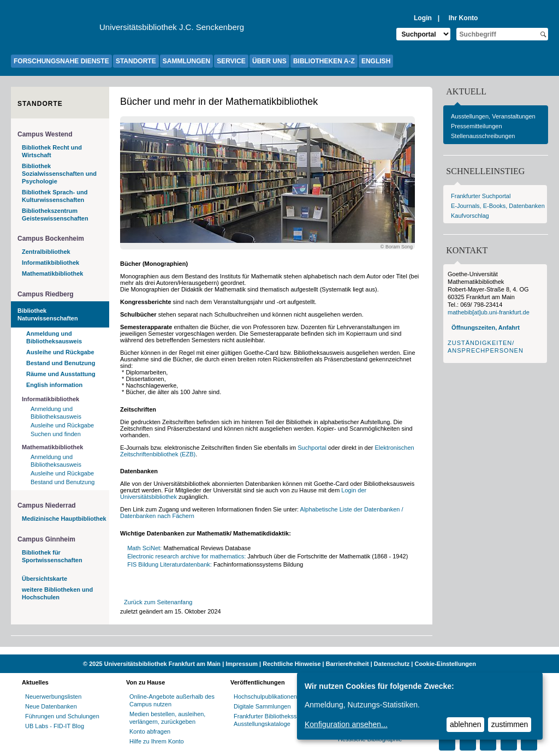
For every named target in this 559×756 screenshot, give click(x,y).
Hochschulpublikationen (265, 697)
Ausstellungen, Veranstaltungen (493, 116)
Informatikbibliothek (50, 263)
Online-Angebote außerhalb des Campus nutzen (172, 700)
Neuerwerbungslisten (53, 697)
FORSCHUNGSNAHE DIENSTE (61, 61)
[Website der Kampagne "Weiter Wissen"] (279, 651)
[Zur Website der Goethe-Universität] (55, 30)
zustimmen (510, 724)
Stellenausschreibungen (483, 136)
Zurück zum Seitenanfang (158, 602)
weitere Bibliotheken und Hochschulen (57, 593)
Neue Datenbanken (51, 706)
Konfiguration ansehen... (346, 724)
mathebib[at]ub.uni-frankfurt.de (489, 312)
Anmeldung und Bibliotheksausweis (54, 337)
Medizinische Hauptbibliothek (64, 519)
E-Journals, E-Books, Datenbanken (498, 206)
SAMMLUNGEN (186, 61)
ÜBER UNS (269, 61)
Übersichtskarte (44, 579)
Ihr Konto (463, 18)
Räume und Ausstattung (61, 374)
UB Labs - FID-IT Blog (55, 726)
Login (423, 18)
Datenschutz (392, 664)
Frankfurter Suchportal (481, 196)
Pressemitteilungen (477, 126)
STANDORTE (136, 61)
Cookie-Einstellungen (445, 664)
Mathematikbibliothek (52, 273)
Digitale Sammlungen (262, 706)
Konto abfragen (150, 731)
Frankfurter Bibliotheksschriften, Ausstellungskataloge (276, 720)
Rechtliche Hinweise (292, 664)
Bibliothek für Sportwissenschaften (52, 556)
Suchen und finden (56, 434)
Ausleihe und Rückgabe (60, 352)
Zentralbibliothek (46, 252)
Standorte (40, 104)
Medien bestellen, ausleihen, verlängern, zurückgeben (167, 718)
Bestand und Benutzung (61, 363)
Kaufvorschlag (470, 216)
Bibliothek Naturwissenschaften (48, 314)
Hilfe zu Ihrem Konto (157, 741)
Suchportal (312, 448)
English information (54, 385)
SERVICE (231, 61)
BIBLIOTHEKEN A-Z (324, 61)
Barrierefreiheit (347, 664)
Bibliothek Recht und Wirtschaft (52, 151)
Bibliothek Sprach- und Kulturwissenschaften (55, 196)
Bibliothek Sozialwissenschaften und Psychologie (59, 174)
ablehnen (466, 724)
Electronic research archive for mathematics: (186, 556)
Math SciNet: (144, 548)
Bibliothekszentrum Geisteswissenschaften (55, 215)
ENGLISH (376, 61)
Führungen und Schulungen (62, 716)
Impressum (242, 664)
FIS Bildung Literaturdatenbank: (170, 564)
